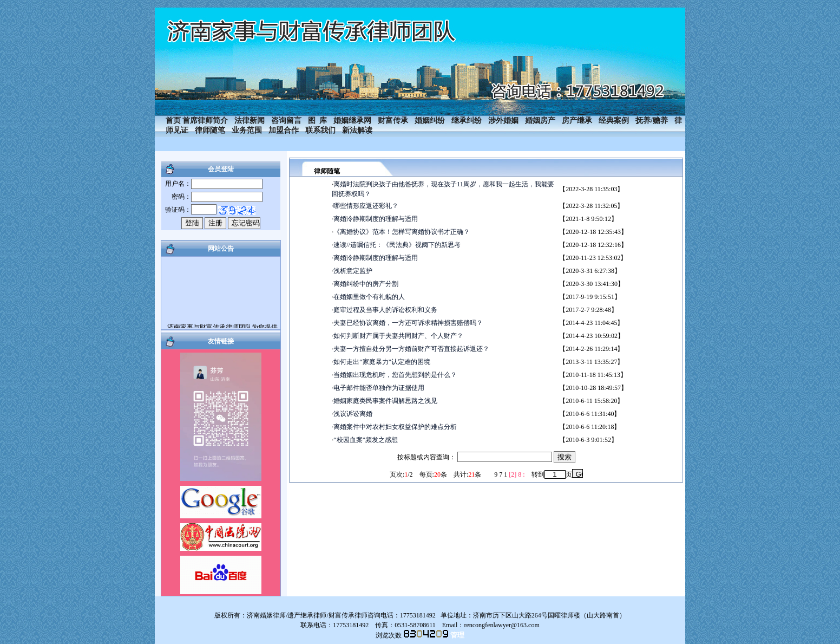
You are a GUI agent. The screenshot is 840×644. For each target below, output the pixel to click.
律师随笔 (210, 130)
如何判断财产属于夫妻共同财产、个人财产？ (398, 336)
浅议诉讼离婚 (353, 414)
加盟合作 (284, 130)
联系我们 (320, 130)
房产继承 (577, 121)
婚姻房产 (540, 121)
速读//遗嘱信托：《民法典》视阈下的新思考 (397, 245)
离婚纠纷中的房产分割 (366, 284)
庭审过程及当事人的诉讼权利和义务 (385, 310)
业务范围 (247, 130)
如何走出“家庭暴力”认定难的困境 (382, 362)
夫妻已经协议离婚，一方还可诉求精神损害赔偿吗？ (408, 323)
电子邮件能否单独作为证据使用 (379, 388)
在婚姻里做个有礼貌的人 (369, 297)
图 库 (317, 121)
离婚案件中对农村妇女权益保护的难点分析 (395, 427)
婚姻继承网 (352, 121)
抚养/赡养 (652, 121)
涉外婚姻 (503, 121)
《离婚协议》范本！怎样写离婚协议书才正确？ (402, 232)
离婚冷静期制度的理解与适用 (376, 219)
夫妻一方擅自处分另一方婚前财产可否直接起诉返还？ (411, 349)
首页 (173, 121)
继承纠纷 (467, 121)
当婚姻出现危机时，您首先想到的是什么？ (395, 375)
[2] (513, 474)
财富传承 (393, 121)
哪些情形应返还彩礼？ (366, 206)
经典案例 (614, 121)
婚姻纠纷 (430, 121)
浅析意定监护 (353, 271)
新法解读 (357, 130)
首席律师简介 (205, 121)
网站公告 (221, 249)
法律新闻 (250, 121)
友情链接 (221, 341)
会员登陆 (221, 169)
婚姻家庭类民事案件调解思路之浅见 (385, 401)
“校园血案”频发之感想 (366, 440)
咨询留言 (286, 121)
